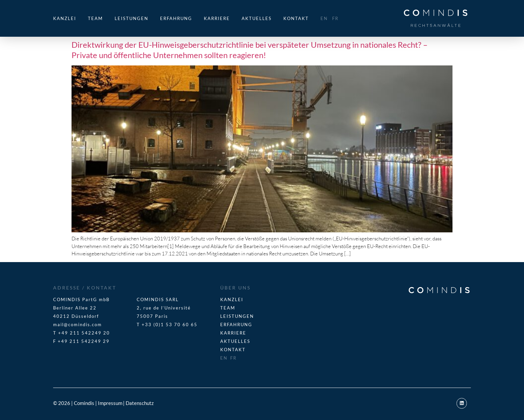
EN (324, 18)
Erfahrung (176, 18)
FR (335, 18)
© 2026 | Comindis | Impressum (88, 403)
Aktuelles (257, 18)
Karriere (217, 18)
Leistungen (132, 18)
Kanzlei (65, 18)
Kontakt (296, 18)
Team (95, 18)
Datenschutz (140, 403)
